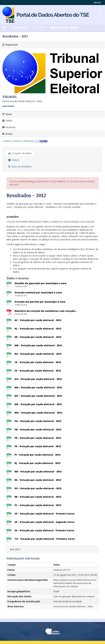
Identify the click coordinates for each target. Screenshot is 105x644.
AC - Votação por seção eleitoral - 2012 (38, 320)
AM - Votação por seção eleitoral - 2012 (38, 345)
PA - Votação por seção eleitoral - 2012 (38, 421)
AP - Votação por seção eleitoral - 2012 (38, 337)
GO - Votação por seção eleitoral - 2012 (38, 379)
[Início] (4, 27)
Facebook (9, 127)
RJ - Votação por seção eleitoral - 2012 (37, 463)
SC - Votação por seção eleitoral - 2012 (38, 505)
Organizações (19, 27)
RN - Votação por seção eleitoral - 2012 (38, 472)
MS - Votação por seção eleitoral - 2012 (38, 404)
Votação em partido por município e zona (40, 302)
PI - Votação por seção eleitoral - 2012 (37, 455)
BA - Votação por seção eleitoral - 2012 (38, 354)
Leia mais (8, 106)
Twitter (7, 121)
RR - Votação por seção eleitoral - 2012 (38, 497)
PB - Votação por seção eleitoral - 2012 (38, 429)
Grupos (14, 160)
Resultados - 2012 (64, 27)
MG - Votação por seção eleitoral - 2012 (38, 413)
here (16, 185)
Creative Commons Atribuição (18, 141)
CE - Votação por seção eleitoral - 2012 (38, 362)
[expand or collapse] (100, 11)
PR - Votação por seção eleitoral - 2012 (38, 438)
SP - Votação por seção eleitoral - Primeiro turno (44, 514)
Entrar (97, 2)
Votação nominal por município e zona (38, 292)
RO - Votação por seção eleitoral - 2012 (38, 488)
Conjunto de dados (20, 153)
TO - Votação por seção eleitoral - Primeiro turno (45, 539)
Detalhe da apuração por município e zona (40, 283)
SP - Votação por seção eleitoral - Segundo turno (44, 522)
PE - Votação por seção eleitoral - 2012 (38, 446)
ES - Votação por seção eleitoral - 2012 (38, 371)
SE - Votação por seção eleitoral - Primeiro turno (44, 530)
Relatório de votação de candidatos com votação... (46, 311)
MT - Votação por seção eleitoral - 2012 (38, 396)
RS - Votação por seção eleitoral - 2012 (38, 480)
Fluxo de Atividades (20, 166)
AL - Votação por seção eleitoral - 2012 (38, 329)
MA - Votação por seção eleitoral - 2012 (38, 387)
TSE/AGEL (40, 27)
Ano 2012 (15, 549)
